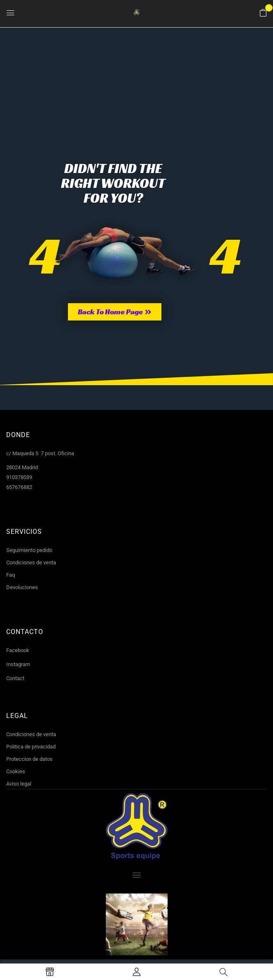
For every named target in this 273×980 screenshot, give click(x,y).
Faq (10, 575)
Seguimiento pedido (29, 550)
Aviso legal (19, 784)
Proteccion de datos (29, 759)
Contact (15, 678)
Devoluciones (22, 587)
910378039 (19, 477)
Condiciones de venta (31, 563)
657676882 (19, 487)
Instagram (18, 664)
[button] (263, 13)
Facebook (18, 650)
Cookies (16, 771)
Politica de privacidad (31, 747)
